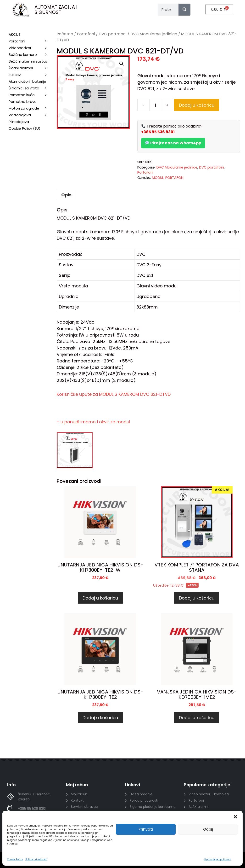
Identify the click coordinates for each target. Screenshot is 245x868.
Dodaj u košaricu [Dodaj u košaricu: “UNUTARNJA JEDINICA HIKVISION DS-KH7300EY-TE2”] (100, 718)
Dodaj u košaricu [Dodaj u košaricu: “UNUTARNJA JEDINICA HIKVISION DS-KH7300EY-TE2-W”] (100, 598)
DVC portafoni (113, 34)
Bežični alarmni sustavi (30, 62)
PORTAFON (174, 178)
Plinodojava (19, 122)
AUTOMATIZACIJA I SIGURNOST (56, 10)
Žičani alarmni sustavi (30, 72)
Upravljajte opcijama (217, 859)
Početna (65, 34)
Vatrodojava (30, 115)
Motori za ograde (30, 108)
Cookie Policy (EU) (25, 128)
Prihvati (146, 829)
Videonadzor (30, 48)
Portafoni (86, 34)
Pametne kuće (30, 95)
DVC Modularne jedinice (154, 34)
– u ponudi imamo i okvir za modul (93, 422)
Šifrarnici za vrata (30, 88)
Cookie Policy (15, 859)
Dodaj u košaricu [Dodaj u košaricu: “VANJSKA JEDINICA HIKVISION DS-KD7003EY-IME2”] (197, 718)
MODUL (158, 178)
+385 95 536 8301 (158, 132)
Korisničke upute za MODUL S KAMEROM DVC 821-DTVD (114, 394)
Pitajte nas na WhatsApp (173, 143)
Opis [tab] (66, 195)
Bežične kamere (30, 55)
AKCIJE (14, 34)
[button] (235, 817)
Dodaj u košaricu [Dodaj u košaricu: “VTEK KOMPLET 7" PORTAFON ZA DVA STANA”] (197, 598)
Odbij (208, 829)
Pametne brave (23, 102)
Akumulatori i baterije (27, 81)
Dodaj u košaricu (197, 105)
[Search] (184, 10)
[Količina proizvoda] (155, 105)
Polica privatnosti (36, 859)
